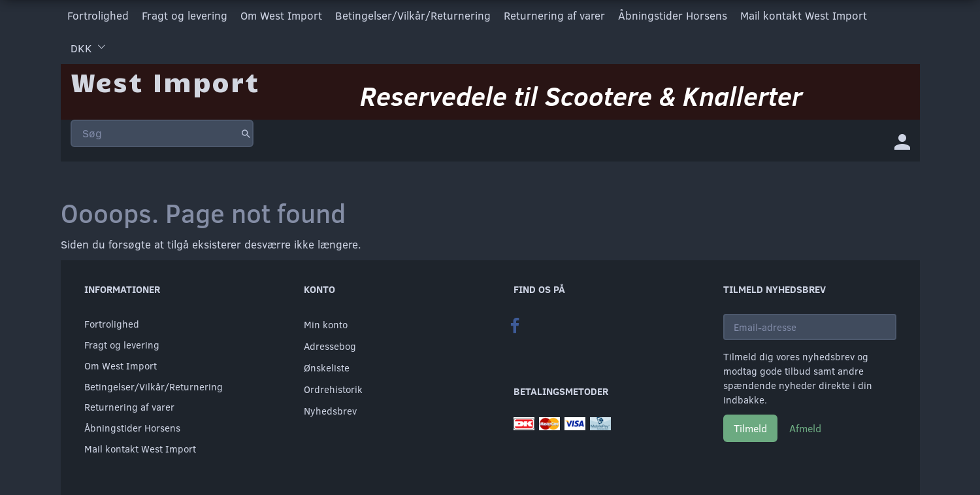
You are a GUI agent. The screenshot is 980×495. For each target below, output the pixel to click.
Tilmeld (750, 428)
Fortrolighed (98, 15)
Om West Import (281, 15)
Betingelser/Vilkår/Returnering (413, 15)
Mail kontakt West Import (804, 15)
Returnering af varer (554, 15)
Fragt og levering (185, 15)
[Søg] (246, 133)
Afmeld (805, 428)
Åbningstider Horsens (673, 15)
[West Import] (165, 81)
